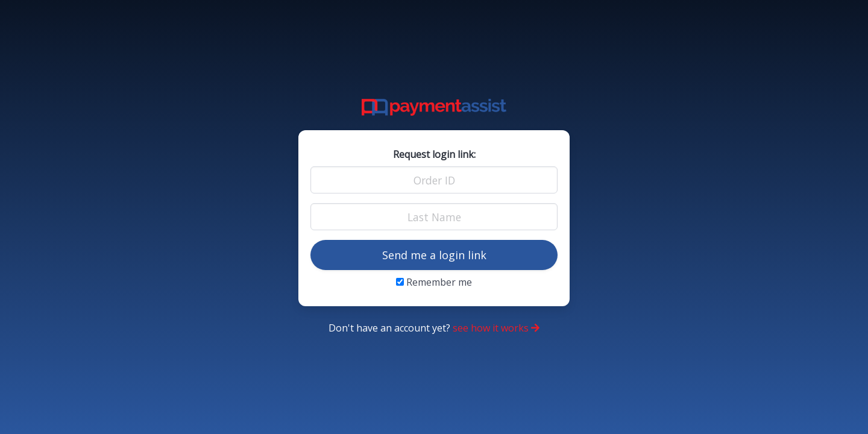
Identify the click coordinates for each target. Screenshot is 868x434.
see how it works (496, 328)
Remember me (434, 282)
